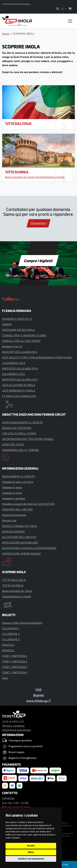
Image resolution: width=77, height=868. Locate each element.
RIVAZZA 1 (8, 645)
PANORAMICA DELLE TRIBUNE (20, 450)
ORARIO (7, 324)
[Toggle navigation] (70, 21)
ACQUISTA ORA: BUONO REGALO (21, 554)
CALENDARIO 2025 (14, 374)
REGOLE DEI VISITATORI (17, 428)
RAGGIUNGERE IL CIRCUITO (19, 476)
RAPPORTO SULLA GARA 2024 (20, 368)
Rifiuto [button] (31, 852)
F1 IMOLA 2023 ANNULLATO (19, 396)
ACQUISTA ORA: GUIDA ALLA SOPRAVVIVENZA (29, 548)
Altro (5, 678)
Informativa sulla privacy (17, 730)
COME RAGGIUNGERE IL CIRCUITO (22, 422)
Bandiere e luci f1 (12, 346)
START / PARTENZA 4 (15, 672)
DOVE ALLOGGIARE (14, 531)
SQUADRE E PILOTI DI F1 (17, 319)
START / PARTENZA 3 (15, 667)
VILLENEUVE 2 (11, 634)
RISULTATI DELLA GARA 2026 (20, 352)
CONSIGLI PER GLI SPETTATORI (21, 341)
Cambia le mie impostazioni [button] (31, 859)
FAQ (39, 690)
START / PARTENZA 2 (15, 661)
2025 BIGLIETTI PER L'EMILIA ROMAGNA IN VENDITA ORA (37, 357)
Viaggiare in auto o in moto (18, 482)
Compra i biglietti (38, 261)
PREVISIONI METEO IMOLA (18, 330)
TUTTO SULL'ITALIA (18, 123)
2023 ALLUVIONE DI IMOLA (19, 385)
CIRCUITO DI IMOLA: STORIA (19, 433)
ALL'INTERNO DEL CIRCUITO (19, 537)
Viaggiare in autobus (14, 498)
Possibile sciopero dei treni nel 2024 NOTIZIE (28, 504)
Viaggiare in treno (12, 493)
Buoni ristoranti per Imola (20, 177)
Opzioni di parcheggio (14, 515)
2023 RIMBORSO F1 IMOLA (19, 390)
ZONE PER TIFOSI (13, 444)
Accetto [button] (31, 846)
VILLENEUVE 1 (11, 628)
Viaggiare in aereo (12, 487)
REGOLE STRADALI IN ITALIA (20, 526)
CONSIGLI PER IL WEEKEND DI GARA (24, 335)
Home (6, 34)
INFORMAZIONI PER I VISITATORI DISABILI (28, 439)
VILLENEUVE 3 (11, 639)
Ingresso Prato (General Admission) (22, 623)
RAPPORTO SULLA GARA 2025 (20, 379)
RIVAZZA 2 (8, 650)
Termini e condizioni (13, 726)
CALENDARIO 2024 (14, 363)
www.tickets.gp (38, 701)
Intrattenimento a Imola (50, 177)
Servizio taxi (9, 520)
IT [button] (63, 9)
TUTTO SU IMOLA (17, 172)
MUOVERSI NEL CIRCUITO (17, 509)
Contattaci (38, 223)
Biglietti (39, 695)
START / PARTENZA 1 (15, 656)
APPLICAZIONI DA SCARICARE (20, 542)
